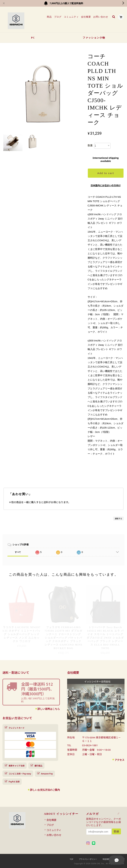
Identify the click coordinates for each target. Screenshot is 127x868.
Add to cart (106, 173)
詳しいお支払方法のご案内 (45, 790)
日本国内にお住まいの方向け (106, 185)
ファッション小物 (94, 38)
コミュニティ (71, 17)
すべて (18, 552)
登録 (116, 831)
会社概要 (86, 17)
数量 (90, 145)
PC (33, 38)
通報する (118, 519)
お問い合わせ (100, 17)
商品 (49, 17)
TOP (72, 859)
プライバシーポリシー (88, 859)
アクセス (119, 760)
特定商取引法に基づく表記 (114, 859)
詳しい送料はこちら (49, 709)
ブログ (57, 17)
